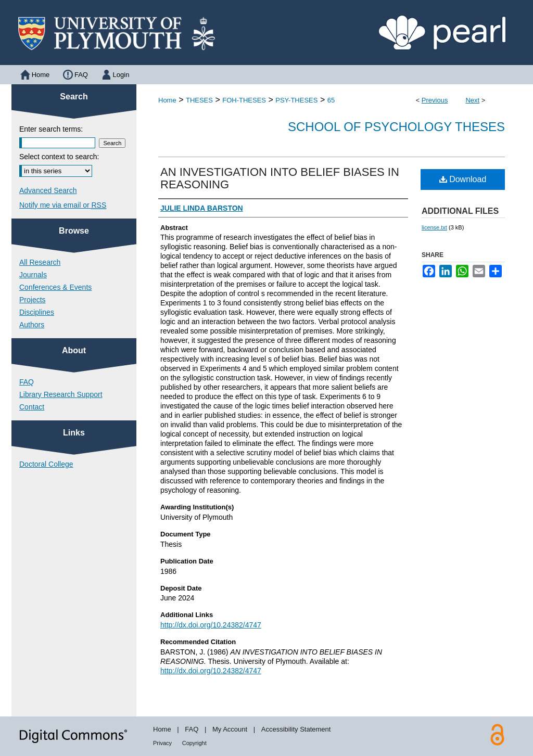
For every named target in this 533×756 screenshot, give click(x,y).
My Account (230, 729)
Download (463, 179)
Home (167, 100)
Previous (435, 100)
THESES (199, 100)
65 (331, 100)
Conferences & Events (55, 287)
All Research (40, 262)
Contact (32, 407)
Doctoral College (46, 464)
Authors (32, 325)
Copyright (194, 743)
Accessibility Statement (296, 729)
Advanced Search (48, 190)
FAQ (27, 382)
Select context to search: (59, 157)
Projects (33, 300)
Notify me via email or (63, 205)
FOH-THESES (244, 100)
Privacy (162, 743)
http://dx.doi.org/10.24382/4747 (211, 625)
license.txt (434, 227)
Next (472, 100)
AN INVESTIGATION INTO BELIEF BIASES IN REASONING (280, 178)
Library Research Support (61, 394)
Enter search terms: (51, 129)
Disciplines (37, 312)
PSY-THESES (296, 100)
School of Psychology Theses (396, 127)
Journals (33, 275)
